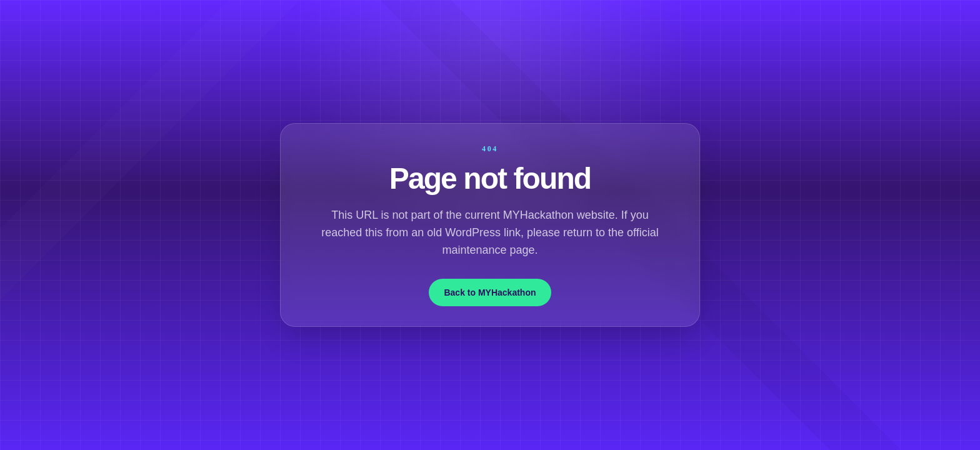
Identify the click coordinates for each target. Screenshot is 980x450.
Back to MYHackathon (490, 292)
